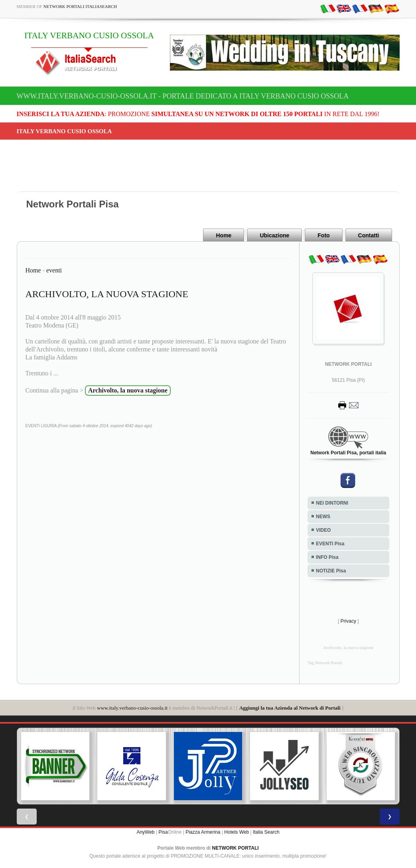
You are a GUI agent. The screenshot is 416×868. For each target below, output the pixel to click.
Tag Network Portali (325, 663)
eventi (54, 270)
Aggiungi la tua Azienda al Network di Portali (290, 708)
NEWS (323, 517)
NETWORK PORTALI (236, 848)
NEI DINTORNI (332, 503)
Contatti (369, 235)
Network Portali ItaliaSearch (80, 6)
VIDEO (323, 530)
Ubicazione (274, 235)
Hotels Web (237, 832)
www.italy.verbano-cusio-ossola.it (132, 708)
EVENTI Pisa (330, 544)
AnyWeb (145, 832)
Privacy (348, 621)
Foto (323, 235)
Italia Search (266, 832)
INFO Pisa (327, 557)
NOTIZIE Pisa (331, 571)
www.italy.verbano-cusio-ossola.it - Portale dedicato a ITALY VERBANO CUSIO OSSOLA (183, 96)
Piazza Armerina (203, 832)
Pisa (163, 832)
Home (224, 235)
